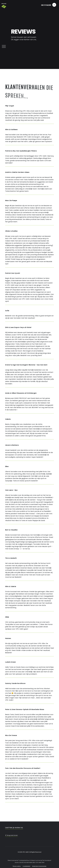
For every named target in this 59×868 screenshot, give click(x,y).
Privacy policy (17, 866)
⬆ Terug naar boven (11, 835)
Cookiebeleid (26, 866)
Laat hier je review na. (14, 828)
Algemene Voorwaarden (39, 866)
